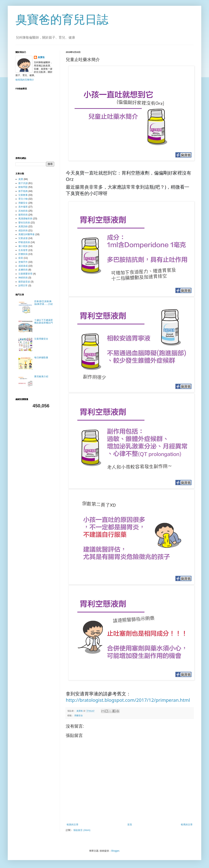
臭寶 (21, 179)
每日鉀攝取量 (41, 358)
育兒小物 (23, 199)
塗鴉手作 (23, 262)
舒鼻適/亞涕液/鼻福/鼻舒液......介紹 (43, 303)
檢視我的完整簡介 (25, 80)
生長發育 (23, 250)
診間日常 (23, 286)
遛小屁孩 (23, 246)
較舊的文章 (187, 825)
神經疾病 (23, 278)
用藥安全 (79, 715)
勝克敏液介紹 (41, 376)
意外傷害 (23, 207)
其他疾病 (23, 211)
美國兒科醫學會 (27, 234)
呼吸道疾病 (24, 242)
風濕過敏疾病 (25, 219)
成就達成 (23, 266)
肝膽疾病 (23, 254)
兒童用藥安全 (41, 339)
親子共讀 (23, 183)
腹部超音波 (24, 282)
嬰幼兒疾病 (24, 223)
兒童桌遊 (23, 238)
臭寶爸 (41, 57)
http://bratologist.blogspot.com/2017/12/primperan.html (128, 700)
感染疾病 (23, 231)
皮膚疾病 (23, 270)
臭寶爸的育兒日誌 (62, 20)
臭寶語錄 (23, 226)
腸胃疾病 (23, 215)
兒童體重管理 (25, 274)
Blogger (115, 851)
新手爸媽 (23, 191)
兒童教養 (23, 195)
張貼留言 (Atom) (82, 830)
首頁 (130, 825)
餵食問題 (23, 187)
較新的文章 (73, 825)
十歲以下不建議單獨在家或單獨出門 (44, 321)
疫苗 (21, 258)
